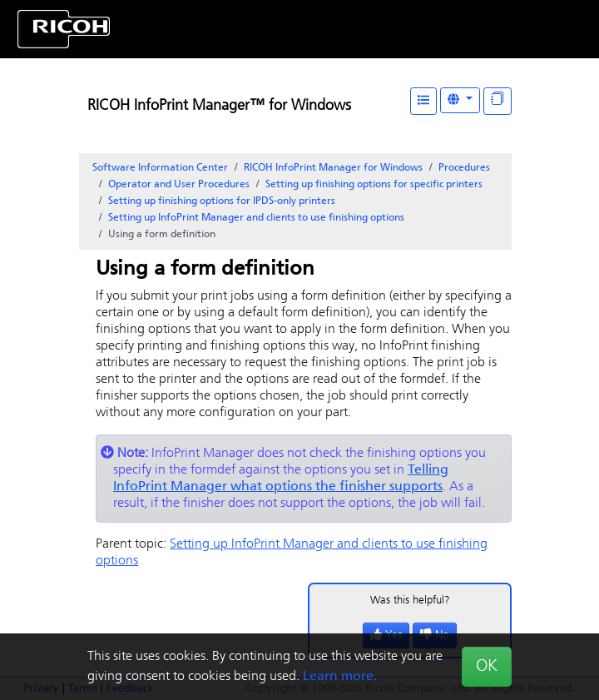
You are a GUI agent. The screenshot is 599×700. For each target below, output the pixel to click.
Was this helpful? (410, 601)
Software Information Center (160, 168)
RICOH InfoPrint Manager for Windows (333, 168)
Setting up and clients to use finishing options (256, 218)
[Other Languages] (460, 100)
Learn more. (340, 677)
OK (487, 667)
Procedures (464, 168)
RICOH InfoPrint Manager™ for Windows (219, 106)
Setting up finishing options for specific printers (374, 185)
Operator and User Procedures (179, 185)
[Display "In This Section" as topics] (498, 101)
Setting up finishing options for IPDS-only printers (222, 201)
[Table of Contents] (423, 101)
